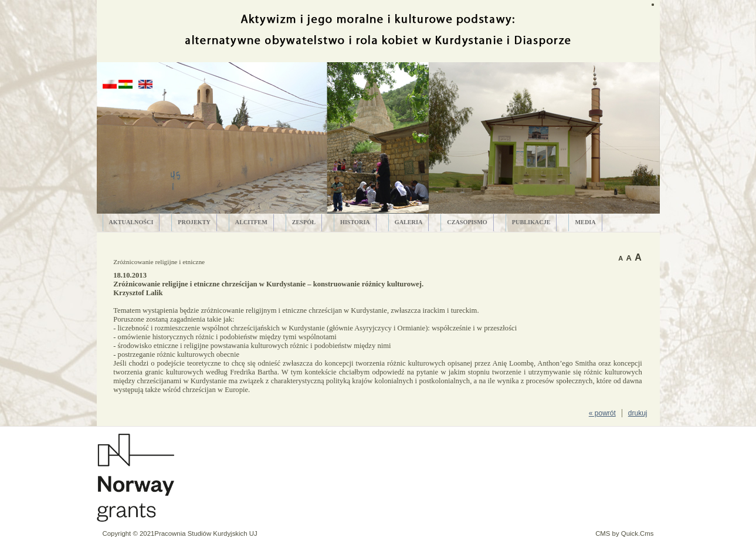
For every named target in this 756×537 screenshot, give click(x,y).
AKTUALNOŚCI (131, 222)
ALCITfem (251, 222)
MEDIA (585, 222)
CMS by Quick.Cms (624, 533)
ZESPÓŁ (304, 222)
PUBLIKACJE (531, 222)
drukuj (638, 413)
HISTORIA (355, 222)
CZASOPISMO (467, 222)
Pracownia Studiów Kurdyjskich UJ (206, 533)
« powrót (602, 413)
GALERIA (409, 222)
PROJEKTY (194, 222)
